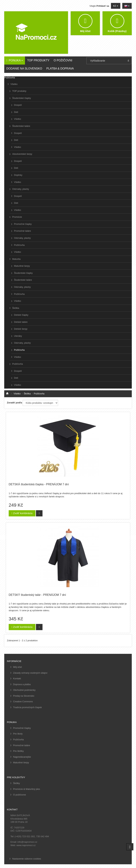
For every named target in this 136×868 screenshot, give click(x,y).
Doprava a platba (22, 684)
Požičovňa (19, 245)
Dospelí (18, 105)
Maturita (16, 259)
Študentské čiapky (22, 98)
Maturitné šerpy (22, 266)
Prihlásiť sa (103, 6)
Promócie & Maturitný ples (27, 789)
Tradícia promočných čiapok (27, 707)
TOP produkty (19, 91)
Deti (16, 112)
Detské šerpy (21, 329)
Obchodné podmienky (24, 690)
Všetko (14, 84)
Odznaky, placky (21, 189)
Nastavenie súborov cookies (27, 859)
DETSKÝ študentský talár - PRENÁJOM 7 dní (37, 595)
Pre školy (18, 734)
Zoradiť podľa (15, 403)
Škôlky (16, 783)
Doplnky (18, 175)
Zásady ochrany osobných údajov (30, 673)
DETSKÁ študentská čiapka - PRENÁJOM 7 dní (39, 484)
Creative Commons (23, 701)
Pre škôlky (18, 751)
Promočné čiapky (23, 224)
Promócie (17, 217)
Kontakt (17, 679)
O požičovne (19, 795)
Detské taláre (21, 322)
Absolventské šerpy (22, 154)
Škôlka (16, 308)
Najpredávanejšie (22, 757)
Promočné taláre (22, 231)
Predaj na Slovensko (24, 696)
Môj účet (17, 667)
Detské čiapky (21, 315)
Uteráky (18, 336)
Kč (116, 6)
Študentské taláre (21, 126)
